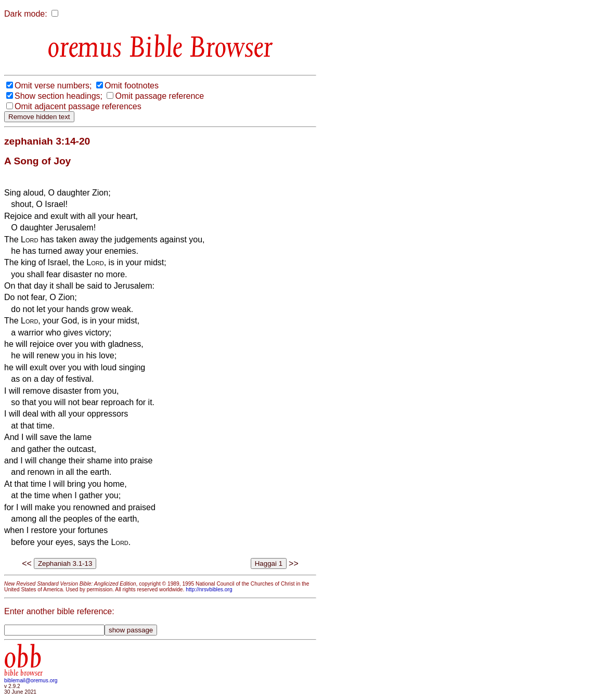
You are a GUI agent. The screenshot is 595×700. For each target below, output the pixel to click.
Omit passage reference (159, 96)
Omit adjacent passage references (78, 106)
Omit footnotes (132, 86)
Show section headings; (59, 96)
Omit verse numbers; (53, 86)
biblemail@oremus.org (31, 680)
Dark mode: (26, 14)
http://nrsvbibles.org (209, 589)
